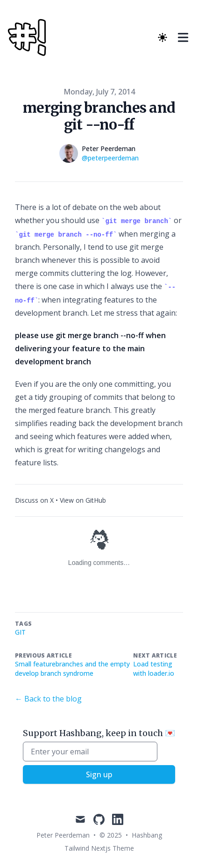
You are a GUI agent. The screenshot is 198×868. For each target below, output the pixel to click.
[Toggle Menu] (183, 37)
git (20, 632)
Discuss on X (34, 500)
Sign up (99, 774)
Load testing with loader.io (154, 669)
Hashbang (147, 835)
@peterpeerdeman (110, 158)
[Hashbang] (30, 37)
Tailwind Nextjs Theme (99, 848)
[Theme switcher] (163, 37)
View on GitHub (83, 500)
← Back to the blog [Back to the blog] (48, 699)
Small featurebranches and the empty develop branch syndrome (72, 669)
